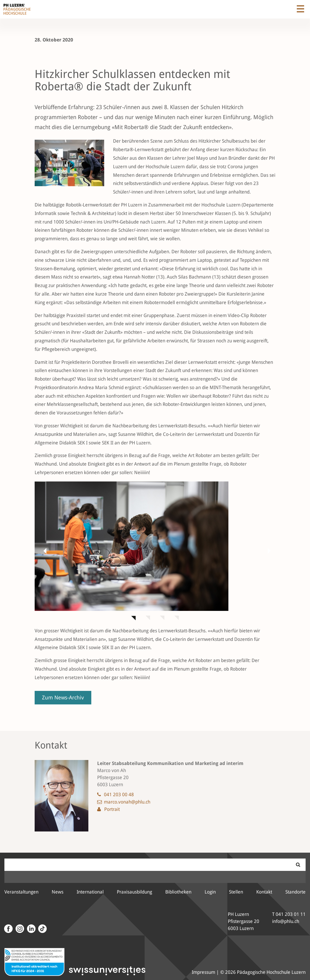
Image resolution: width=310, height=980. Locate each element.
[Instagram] (19, 929)
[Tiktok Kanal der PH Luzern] (42, 929)
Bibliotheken (178, 892)
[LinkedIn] (30, 929)
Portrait (112, 809)
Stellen (236, 892)
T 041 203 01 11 (289, 914)
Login (210, 892)
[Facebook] (8, 929)
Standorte (295, 892)
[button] (43, 551)
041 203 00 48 (119, 795)
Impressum (203, 972)
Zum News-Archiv (63, 697)
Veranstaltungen (21, 892)
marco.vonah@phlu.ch (127, 802)
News (58, 892)
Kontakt (264, 892)
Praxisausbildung (134, 892)
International (90, 892)
